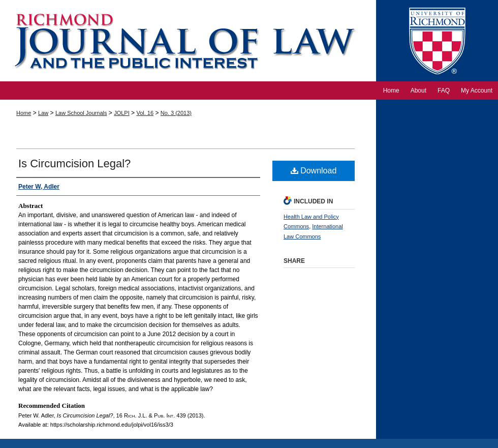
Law (43, 113)
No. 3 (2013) (176, 113)
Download (314, 171)
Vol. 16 (145, 113)
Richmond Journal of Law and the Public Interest (188, 41)
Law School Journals (81, 113)
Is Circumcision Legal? (74, 163)
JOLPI (122, 113)
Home (24, 113)
